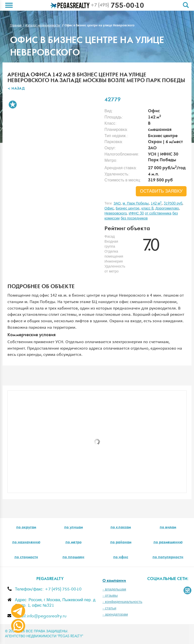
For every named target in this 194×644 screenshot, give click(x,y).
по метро (73, 542)
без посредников (134, 218)
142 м (156, 204)
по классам (121, 528)
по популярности (168, 557)
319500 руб (173, 204)
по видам (168, 528)
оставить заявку (161, 191)
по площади (73, 557)
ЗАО (117, 204)
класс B (147, 209)
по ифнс (121, 557)
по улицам (73, 528)
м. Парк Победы (136, 204)
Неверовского (116, 214)
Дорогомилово (167, 209)
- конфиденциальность (122, 602)
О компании (114, 581)
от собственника (158, 214)
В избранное (13, 105)
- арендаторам (115, 615)
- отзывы (110, 596)
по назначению (26, 542)
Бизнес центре (127, 209)
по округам (26, 528)
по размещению (168, 542)
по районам (121, 542)
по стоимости (26, 557)
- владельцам (114, 589)
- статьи (109, 608)
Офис (109, 209)
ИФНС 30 (136, 214)
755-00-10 (117, 6)
